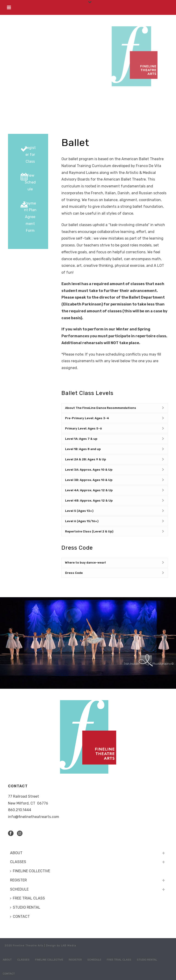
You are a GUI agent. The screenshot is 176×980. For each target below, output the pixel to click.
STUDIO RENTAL (25, 907)
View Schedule (30, 182)
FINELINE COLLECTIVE (30, 871)
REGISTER (18, 880)
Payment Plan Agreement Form (30, 217)
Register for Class (30, 155)
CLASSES (18, 862)
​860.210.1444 (20, 810)
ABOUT (16, 853)
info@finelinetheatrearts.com (34, 817)
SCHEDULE (19, 889)
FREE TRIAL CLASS (27, 898)
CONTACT (20, 917)
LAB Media (69, 946)
